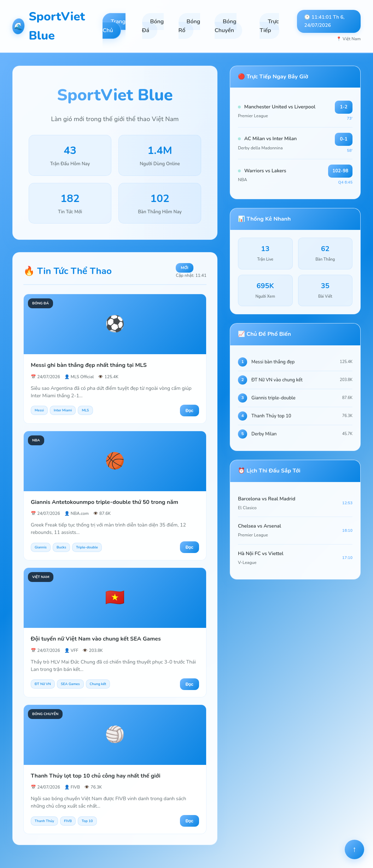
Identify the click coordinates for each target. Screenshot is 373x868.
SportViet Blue (49, 26)
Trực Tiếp (269, 26)
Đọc (190, 411)
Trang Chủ (114, 26)
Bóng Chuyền (226, 26)
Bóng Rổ (190, 26)
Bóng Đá (153, 26)
